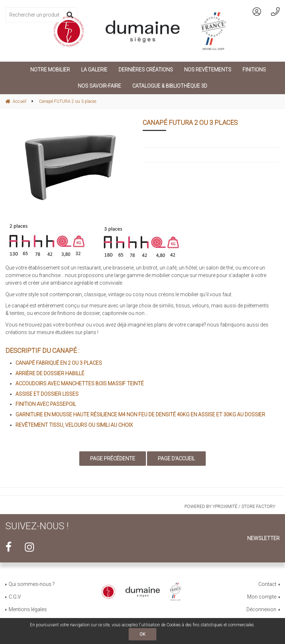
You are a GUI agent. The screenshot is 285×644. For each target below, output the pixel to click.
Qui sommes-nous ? (32, 584)
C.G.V (15, 597)
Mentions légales (28, 609)
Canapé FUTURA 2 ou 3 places (190, 122)
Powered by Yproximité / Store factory (230, 507)
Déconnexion (261, 609)
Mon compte (262, 597)
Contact (267, 584)
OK (142, 634)
